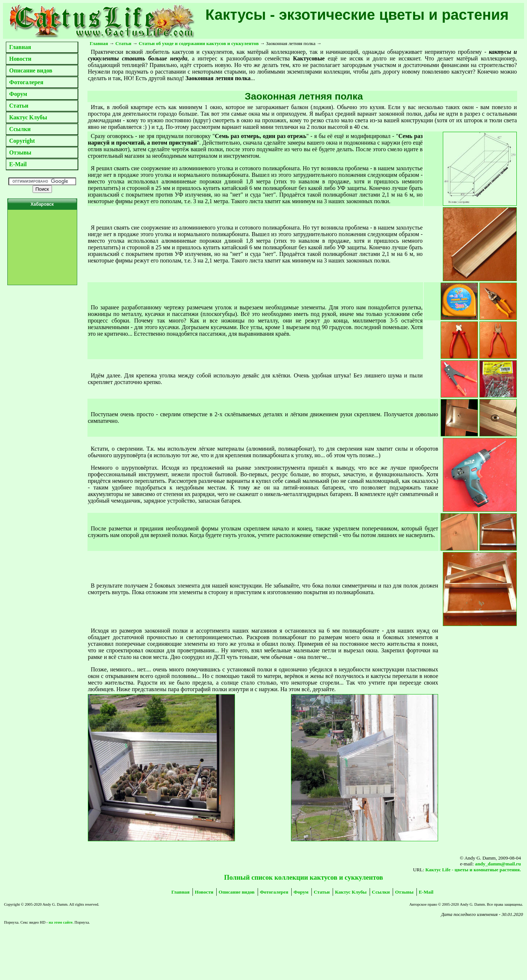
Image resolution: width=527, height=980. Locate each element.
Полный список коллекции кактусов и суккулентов (303, 877)
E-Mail (18, 164)
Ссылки (20, 129)
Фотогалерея (26, 82)
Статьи (19, 106)
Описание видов (31, 70)
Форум (18, 94)
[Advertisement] (97, 938)
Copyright (22, 141)
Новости (20, 59)
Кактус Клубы (28, 117)
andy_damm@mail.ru (498, 864)
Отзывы (20, 152)
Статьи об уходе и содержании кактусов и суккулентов (199, 43)
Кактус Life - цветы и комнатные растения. (473, 870)
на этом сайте (61, 922)
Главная (20, 47)
